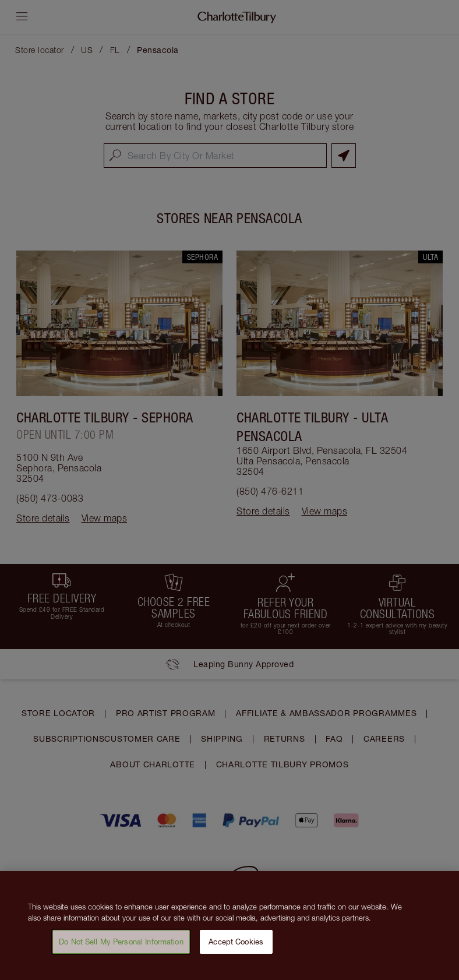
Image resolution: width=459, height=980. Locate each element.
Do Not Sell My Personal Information (121, 947)
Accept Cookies (236, 947)
